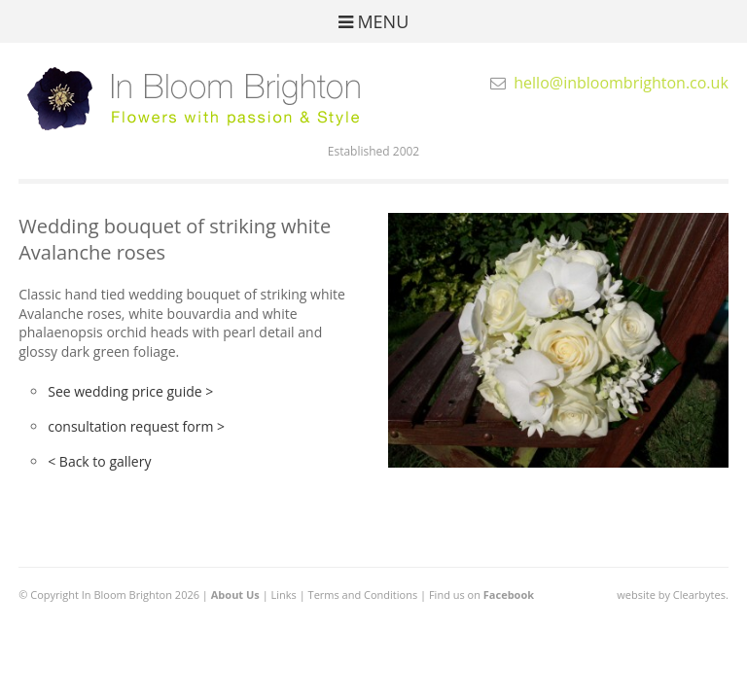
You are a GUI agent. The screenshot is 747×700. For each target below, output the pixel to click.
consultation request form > (136, 426)
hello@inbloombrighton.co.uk (621, 83)
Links (284, 595)
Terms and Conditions (363, 595)
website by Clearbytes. (672, 595)
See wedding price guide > (130, 391)
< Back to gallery (99, 461)
